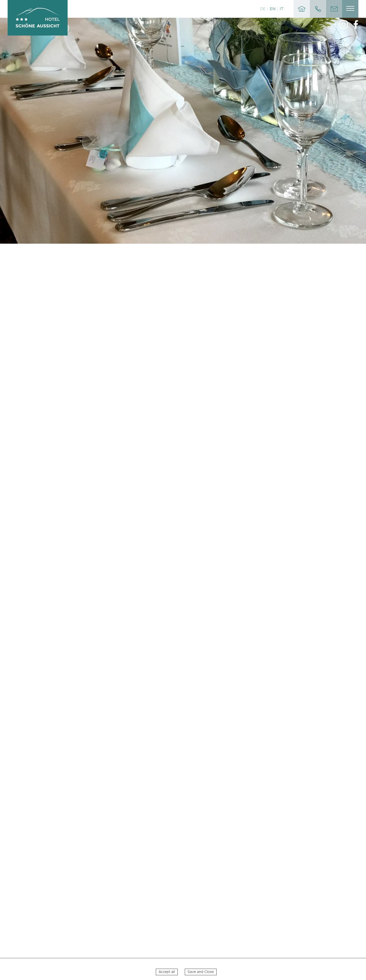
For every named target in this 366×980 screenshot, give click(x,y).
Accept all (167, 975)
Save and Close (201, 975)
